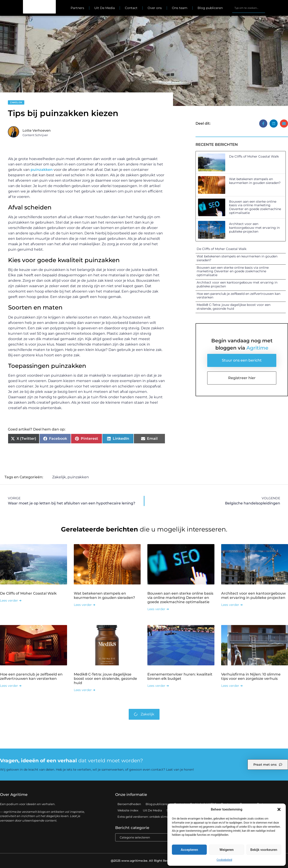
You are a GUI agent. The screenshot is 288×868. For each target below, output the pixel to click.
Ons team (180, 8)
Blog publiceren (210, 8)
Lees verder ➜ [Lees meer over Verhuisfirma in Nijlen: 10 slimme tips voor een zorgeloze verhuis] (232, 686)
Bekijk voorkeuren (264, 850)
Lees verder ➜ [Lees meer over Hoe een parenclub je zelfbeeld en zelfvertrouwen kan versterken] (11, 686)
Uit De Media (105, 8)
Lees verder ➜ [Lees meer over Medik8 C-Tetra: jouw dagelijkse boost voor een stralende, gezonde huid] (85, 690)
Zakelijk (16, 102)
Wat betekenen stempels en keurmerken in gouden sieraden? (255, 181)
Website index (128, 810)
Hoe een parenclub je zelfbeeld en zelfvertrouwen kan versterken (238, 296)
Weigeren (227, 850)
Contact (131, 8)
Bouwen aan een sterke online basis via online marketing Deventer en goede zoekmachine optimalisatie (255, 207)
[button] (279, 809)
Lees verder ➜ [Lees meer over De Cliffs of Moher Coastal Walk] (11, 600)
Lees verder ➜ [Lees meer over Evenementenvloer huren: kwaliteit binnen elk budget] (158, 686)
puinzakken (42, 170)
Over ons (155, 8)
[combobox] (249, 8)
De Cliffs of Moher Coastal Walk (254, 156)
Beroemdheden (129, 804)
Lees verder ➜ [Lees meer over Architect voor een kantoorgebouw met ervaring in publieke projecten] (232, 605)
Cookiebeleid (224, 860)
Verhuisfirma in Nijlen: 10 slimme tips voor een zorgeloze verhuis (251, 676)
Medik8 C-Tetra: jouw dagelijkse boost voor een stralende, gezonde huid (234, 307)
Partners (77, 8)
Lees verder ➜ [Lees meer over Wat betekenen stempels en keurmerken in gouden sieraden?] (85, 605)
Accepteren (189, 850)
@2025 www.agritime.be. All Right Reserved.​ (144, 861)
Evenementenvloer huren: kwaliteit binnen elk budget (180, 676)
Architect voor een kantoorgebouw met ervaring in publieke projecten (254, 228)
